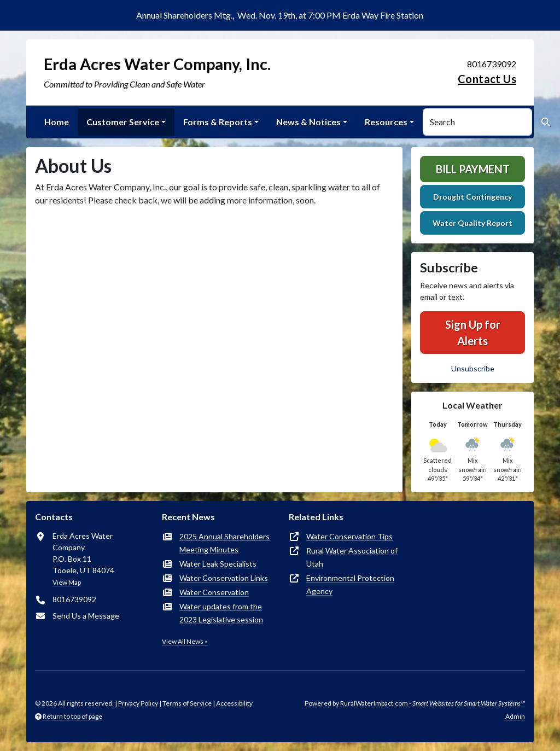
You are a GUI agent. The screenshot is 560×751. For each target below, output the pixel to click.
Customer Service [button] (123, 122)
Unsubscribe (473, 368)
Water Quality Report (472, 223)
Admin (515, 716)
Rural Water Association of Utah (352, 557)
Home (57, 122)
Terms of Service (187, 703)
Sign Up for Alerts (473, 333)
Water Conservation (214, 592)
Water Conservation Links (224, 578)
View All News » (185, 641)
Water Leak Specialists (218, 564)
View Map (67, 582)
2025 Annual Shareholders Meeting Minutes (224, 543)
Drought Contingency (472, 197)
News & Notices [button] (308, 122)
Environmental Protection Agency (350, 584)
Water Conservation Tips (349, 536)
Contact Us (487, 79)
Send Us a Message (86, 616)
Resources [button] (386, 122)
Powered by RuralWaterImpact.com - (415, 703)
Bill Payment (473, 169)
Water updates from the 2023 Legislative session (221, 613)
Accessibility (234, 703)
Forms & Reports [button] (218, 122)
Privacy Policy (138, 703)
